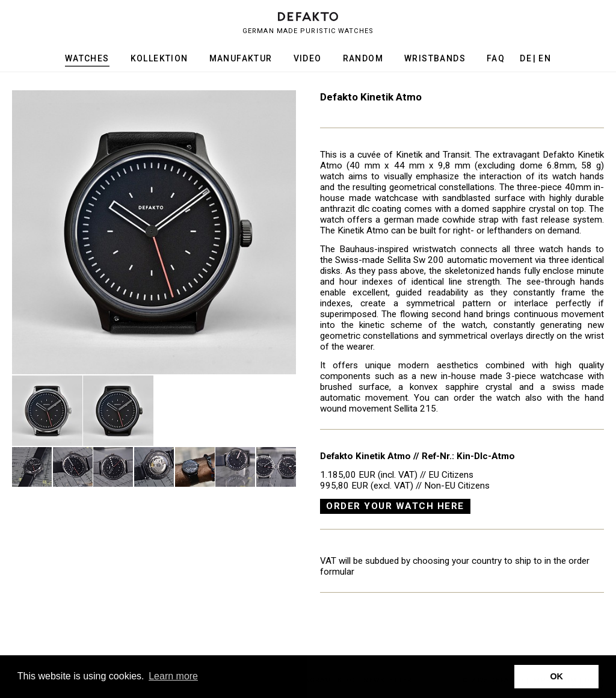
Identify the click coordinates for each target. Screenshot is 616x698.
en (545, 58)
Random (363, 58)
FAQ (496, 58)
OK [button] (556, 676)
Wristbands (435, 58)
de (526, 58)
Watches (87, 58)
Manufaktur (241, 58)
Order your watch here (395, 506)
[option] (154, 232)
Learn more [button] (173, 676)
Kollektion (159, 58)
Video (308, 58)
